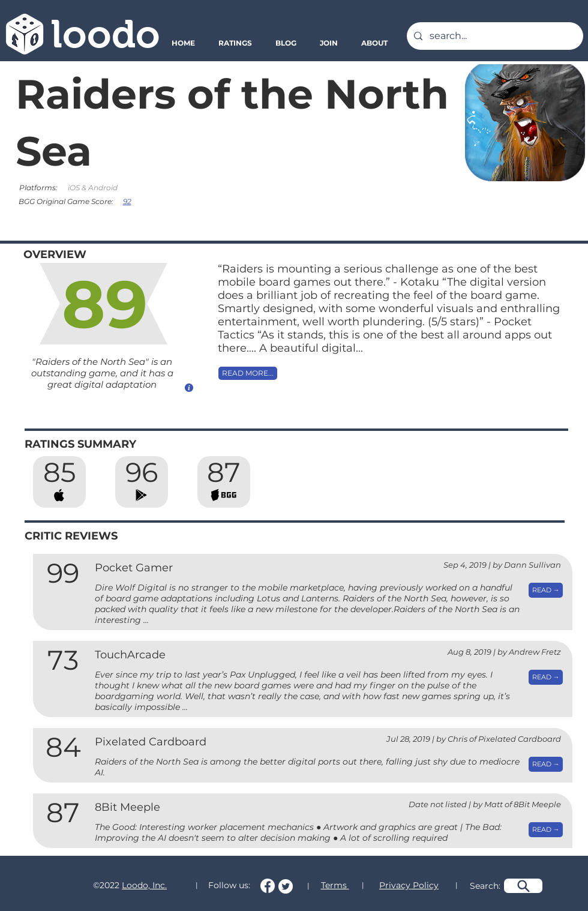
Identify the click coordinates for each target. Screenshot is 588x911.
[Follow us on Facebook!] (268, 886)
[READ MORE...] (248, 373)
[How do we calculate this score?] (189, 387)
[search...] (494, 36)
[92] (128, 201)
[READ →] (546, 590)
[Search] (523, 886)
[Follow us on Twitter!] (286, 886)
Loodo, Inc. (144, 885)
